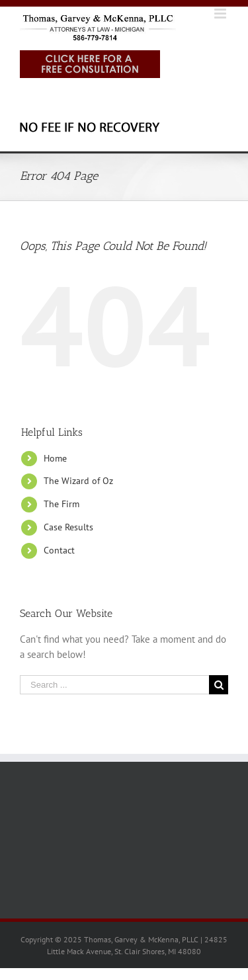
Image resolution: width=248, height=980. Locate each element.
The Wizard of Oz (78, 481)
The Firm (62, 504)
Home (55, 458)
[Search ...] (114, 685)
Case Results (68, 527)
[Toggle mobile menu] (221, 14)
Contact (59, 550)
